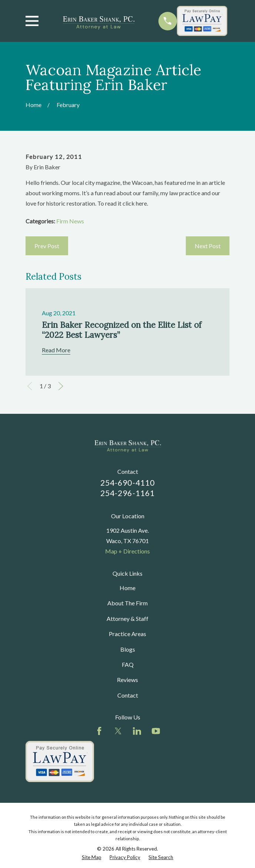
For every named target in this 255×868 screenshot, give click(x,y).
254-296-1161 (127, 493)
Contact (128, 695)
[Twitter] (118, 731)
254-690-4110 (127, 483)
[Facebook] (99, 731)
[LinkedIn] (137, 731)
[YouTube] (156, 731)
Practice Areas (127, 634)
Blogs (128, 649)
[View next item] (61, 386)
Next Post (208, 246)
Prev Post (47, 246)
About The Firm (127, 603)
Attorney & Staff (127, 618)
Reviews (127, 680)
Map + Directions (127, 551)
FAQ (128, 664)
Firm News (70, 221)
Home (127, 588)
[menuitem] (92, 857)
